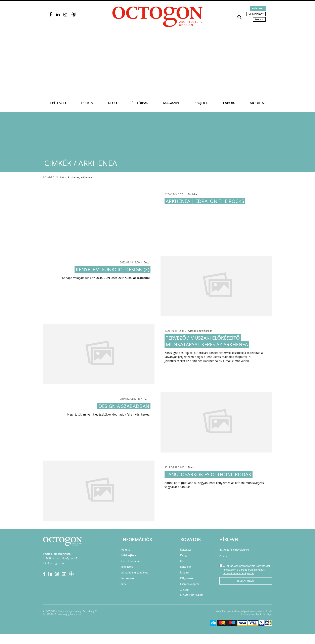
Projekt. (201, 103)
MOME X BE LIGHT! (192, 595)
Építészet (58, 103)
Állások (259, 19)
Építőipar (140, 103)
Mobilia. (257, 103)
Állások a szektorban (200, 331)
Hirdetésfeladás (131, 561)
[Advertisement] (157, 65)
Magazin (171, 103)
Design (87, 103)
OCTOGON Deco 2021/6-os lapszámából (123, 278)
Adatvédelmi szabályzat (135, 572)
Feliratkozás (246, 581)
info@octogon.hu (53, 563)
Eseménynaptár (190, 584)
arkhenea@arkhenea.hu (206, 361)
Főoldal (47, 177)
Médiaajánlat (256, 14)
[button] (240, 17)
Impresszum (129, 578)
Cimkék (60, 177)
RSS (124, 584)
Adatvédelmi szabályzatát (239, 573)
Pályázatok (187, 578)
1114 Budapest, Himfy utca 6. (60, 558)
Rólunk (126, 550)
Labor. (229, 103)
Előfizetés (258, 8)
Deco (112, 103)
